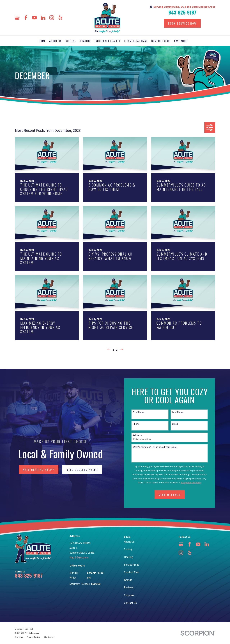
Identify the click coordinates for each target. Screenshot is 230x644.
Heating (128, 557)
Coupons (129, 595)
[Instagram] (52, 18)
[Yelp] (60, 18)
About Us (129, 542)
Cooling (128, 549)
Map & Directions (79, 557)
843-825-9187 (182, 12)
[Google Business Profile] (17, 18)
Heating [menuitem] (85, 41)
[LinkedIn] (43, 18)
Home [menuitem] (42, 41)
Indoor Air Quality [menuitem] (107, 41)
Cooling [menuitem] (71, 41)
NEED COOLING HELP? (77, 470)
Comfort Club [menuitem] (161, 41)
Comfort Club (132, 572)
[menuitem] (19, 637)
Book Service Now (182, 23)
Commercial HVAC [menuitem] (136, 41)
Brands (128, 580)
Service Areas (132, 565)
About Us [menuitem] (56, 41)
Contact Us (130, 603)
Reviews (129, 587)
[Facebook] (26, 18)
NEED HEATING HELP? (33, 470)
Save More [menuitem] (181, 41)
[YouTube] (34, 18)
